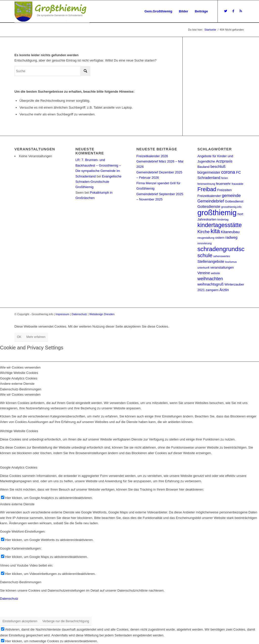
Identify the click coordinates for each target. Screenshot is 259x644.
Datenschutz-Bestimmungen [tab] (21, 389)
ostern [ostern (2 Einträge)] (220, 238)
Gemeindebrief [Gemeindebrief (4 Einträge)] (211, 201)
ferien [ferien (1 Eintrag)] (225, 178)
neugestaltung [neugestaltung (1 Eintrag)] (206, 238)
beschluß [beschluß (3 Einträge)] (218, 167)
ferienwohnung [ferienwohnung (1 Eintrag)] (206, 184)
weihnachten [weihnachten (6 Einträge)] (210, 279)
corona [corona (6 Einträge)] (228, 172)
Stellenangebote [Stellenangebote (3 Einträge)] (211, 261)
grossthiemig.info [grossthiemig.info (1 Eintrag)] (231, 207)
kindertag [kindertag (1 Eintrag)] (223, 219)
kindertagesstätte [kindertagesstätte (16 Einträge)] (220, 225)
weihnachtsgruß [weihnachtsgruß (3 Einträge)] (210, 284)
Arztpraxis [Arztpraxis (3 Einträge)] (224, 161)
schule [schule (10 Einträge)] (205, 255)
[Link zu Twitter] (226, 11)
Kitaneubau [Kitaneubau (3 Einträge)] (230, 232)
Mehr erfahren (36, 337)
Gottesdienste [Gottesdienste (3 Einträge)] (209, 207)
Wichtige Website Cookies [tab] (19, 373)
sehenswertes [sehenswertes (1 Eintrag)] (222, 256)
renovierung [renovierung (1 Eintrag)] (204, 243)
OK (19, 337)
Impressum (62, 314)
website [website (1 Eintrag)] (215, 273)
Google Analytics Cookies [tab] (19, 378)
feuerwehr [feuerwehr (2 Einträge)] (223, 184)
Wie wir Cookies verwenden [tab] (20, 367)
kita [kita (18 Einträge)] (215, 231)
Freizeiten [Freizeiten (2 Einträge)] (224, 190)
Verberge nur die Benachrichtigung (66, 621)
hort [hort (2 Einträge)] (240, 214)
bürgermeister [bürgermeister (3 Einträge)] (209, 172)
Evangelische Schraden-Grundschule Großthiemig (98, 182)
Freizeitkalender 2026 (152, 156)
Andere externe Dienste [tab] (17, 384)
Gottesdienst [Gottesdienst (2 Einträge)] (234, 201)
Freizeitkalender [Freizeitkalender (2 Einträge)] (209, 196)
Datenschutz (79, 314)
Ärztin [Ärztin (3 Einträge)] (224, 290)
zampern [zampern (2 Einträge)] (212, 290)
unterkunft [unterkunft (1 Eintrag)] (203, 268)
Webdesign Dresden (102, 314)
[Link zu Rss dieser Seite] (241, 11)
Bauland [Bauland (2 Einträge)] (203, 167)
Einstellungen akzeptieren (20, 621)
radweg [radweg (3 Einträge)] (231, 237)
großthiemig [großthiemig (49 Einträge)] (217, 213)
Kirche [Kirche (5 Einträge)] (203, 232)
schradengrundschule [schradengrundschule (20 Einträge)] (227, 249)
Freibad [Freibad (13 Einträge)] (207, 189)
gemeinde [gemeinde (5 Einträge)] (231, 196)
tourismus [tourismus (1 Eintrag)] (231, 262)
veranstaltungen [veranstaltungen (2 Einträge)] (222, 267)
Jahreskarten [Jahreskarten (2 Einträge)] (207, 219)
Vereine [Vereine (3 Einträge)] (204, 273)
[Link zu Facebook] (233, 11)
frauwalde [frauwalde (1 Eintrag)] (238, 184)
